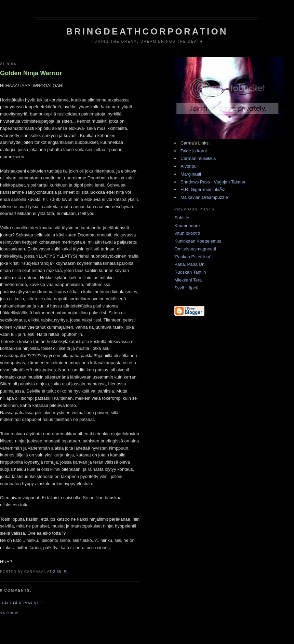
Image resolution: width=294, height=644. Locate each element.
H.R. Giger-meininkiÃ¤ (203, 189)
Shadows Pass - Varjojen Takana (213, 182)
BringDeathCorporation (147, 31)
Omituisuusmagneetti (195, 249)
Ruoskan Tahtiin (190, 272)
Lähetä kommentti (22, 603)
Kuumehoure (187, 226)
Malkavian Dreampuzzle (204, 197)
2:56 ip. (60, 572)
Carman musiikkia (198, 158)
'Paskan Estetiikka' (193, 257)
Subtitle (182, 218)
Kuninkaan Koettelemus (198, 241)
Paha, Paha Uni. (191, 264)
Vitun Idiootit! (187, 233)
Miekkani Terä (188, 280)
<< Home (9, 613)
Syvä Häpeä (186, 288)
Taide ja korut (194, 151)
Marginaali (191, 174)
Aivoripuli (190, 166)
